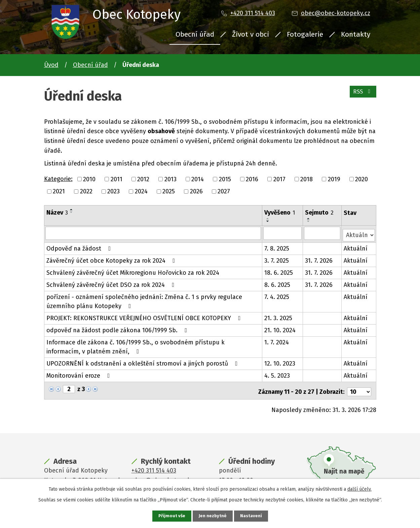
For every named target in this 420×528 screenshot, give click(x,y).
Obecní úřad (195, 34)
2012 (143, 179)
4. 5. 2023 (277, 374)
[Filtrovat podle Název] (153, 233)
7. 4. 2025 (277, 295)
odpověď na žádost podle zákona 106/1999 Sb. (118, 328)
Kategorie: (58, 179)
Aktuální (356, 247)
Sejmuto (320, 213)
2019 (334, 179)
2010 (89, 179)
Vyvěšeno (280, 213)
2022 (86, 191)
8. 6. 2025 (278, 283)
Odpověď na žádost (80, 247)
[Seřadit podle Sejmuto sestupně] (309, 221)
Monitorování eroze (80, 374)
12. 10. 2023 (280, 362)
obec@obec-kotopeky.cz (336, 13)
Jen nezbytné (213, 516)
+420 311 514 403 (253, 13)
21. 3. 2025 (279, 316)
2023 (113, 191)
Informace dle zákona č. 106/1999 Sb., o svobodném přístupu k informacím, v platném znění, (153, 345)
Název (57, 213)
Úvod (51, 65)
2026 (196, 191)
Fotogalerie (305, 34)
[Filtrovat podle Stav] (359, 233)
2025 (169, 191)
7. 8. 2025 (277, 247)
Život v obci (251, 34)
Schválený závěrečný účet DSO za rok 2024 (112, 283)
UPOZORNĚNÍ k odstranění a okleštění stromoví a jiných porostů (143, 362)
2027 (224, 191)
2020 (361, 179)
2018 (307, 179)
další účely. (359, 488)
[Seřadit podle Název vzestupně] (72, 210)
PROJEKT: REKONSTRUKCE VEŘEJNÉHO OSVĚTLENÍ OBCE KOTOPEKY (145, 316)
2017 (279, 179)
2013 (170, 179)
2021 (59, 191)
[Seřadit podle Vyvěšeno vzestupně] (268, 219)
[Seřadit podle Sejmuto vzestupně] (309, 219)
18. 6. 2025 (279, 271)
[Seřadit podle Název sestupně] (72, 212)
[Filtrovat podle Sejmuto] (322, 233)
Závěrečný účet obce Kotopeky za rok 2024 (112, 259)
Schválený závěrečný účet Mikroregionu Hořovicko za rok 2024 (133, 271)
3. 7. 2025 (277, 259)
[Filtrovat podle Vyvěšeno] (283, 233)
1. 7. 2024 (277, 340)
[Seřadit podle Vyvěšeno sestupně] (268, 221)
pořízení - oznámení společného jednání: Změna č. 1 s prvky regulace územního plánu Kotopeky (144, 299)
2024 (141, 191)
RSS (362, 94)
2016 (252, 179)
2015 (225, 179)
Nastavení (252, 516)
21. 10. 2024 (280, 328)
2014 (198, 179)
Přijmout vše (171, 516)
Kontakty (356, 34)
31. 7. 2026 (319, 259)
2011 (117, 179)
